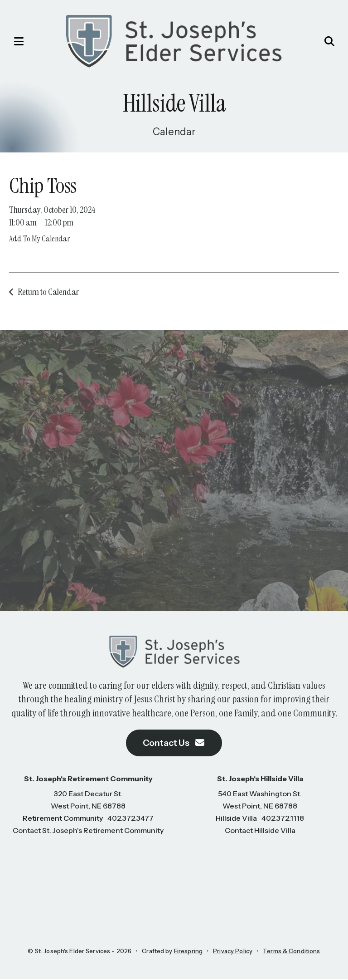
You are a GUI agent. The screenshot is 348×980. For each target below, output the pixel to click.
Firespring (188, 952)
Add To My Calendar (39, 239)
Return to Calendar (48, 292)
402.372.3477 (130, 819)
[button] (16, 41)
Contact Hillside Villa (260, 831)
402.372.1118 (283, 819)
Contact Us (174, 744)
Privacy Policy (233, 952)
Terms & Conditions (291, 952)
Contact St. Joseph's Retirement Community (88, 831)
